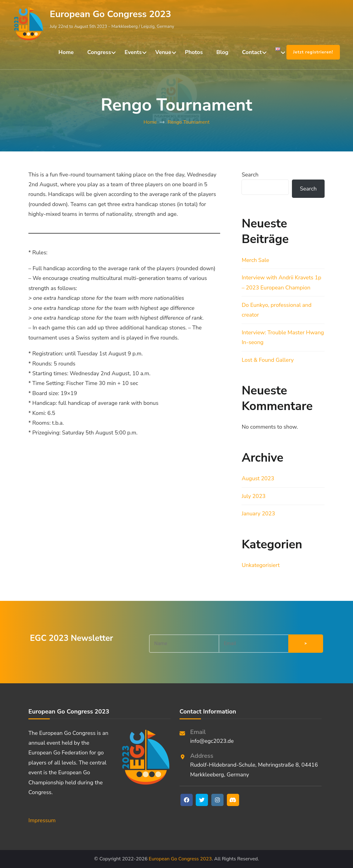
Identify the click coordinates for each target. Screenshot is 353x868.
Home (66, 52)
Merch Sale (255, 260)
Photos (194, 52)
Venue (163, 52)
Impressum (42, 820)
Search (250, 175)
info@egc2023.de (212, 741)
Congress (99, 52)
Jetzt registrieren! (313, 52)
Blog (222, 52)
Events (133, 52)
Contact (252, 52)
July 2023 (253, 496)
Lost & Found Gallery (267, 360)
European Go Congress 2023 (110, 14)
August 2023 (258, 478)
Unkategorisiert (260, 565)
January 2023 (258, 514)
